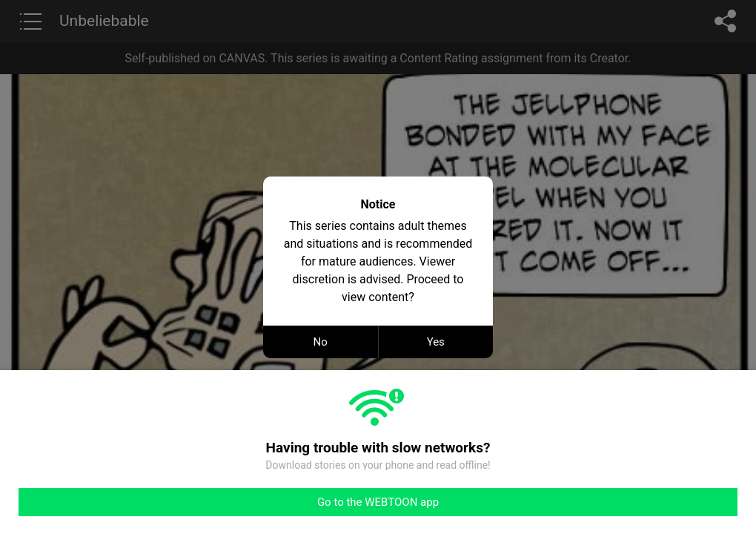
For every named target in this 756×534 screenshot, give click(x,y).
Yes (436, 342)
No (321, 342)
